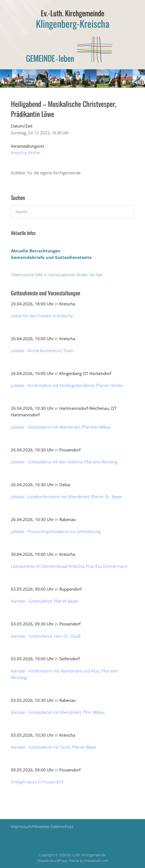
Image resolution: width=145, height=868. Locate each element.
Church (43, 861)
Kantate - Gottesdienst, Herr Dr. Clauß (46, 636)
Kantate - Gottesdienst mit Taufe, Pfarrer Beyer (54, 747)
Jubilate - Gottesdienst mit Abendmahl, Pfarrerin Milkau (61, 427)
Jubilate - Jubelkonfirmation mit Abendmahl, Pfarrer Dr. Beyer (67, 497)
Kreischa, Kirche (25, 153)
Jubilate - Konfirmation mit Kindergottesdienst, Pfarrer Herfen (67, 385)
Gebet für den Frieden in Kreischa (42, 316)
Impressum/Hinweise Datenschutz (42, 826)
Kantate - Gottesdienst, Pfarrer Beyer (45, 601)
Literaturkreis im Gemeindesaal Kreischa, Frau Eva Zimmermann (69, 566)
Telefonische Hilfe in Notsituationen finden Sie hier (57, 275)
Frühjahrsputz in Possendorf (37, 782)
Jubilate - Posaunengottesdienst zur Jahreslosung (56, 531)
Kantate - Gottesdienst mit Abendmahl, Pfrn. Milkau (58, 712)
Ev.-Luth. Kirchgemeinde (72, 13)
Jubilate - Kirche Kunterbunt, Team (42, 351)
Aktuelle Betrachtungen (36, 251)
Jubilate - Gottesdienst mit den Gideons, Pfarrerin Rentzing (64, 462)
